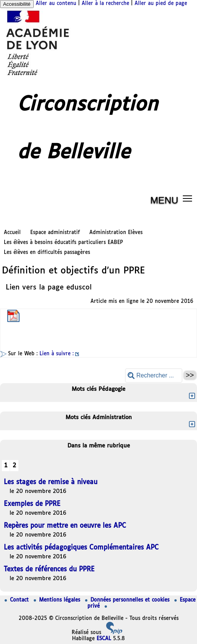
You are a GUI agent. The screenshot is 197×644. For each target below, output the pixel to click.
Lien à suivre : (57, 354)
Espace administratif (55, 233)
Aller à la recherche (105, 4)
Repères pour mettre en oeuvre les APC (65, 526)
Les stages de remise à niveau (51, 482)
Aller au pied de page (161, 4)
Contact (18, 600)
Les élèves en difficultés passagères (47, 253)
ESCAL (104, 639)
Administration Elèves (116, 233)
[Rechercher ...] (154, 375)
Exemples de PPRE (32, 504)
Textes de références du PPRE (49, 570)
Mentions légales (58, 600)
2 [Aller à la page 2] (14, 466)
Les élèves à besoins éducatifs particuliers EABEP (63, 243)
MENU (164, 200)
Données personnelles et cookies (128, 600)
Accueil (12, 233)
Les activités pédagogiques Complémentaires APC (81, 548)
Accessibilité (17, 4)
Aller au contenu (56, 4)
